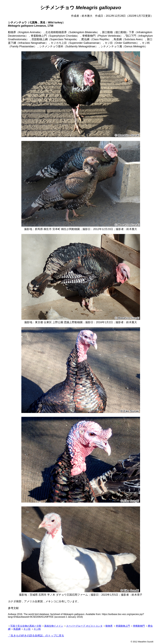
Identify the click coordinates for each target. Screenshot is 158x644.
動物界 (109, 626)
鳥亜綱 (17, 629)
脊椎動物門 (139, 626)
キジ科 (37, 629)
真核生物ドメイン (54, 626)
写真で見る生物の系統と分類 (26, 626)
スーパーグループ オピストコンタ (84, 626)
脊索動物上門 (123, 626)
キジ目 (27, 629)
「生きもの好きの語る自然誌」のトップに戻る (36, 636)
